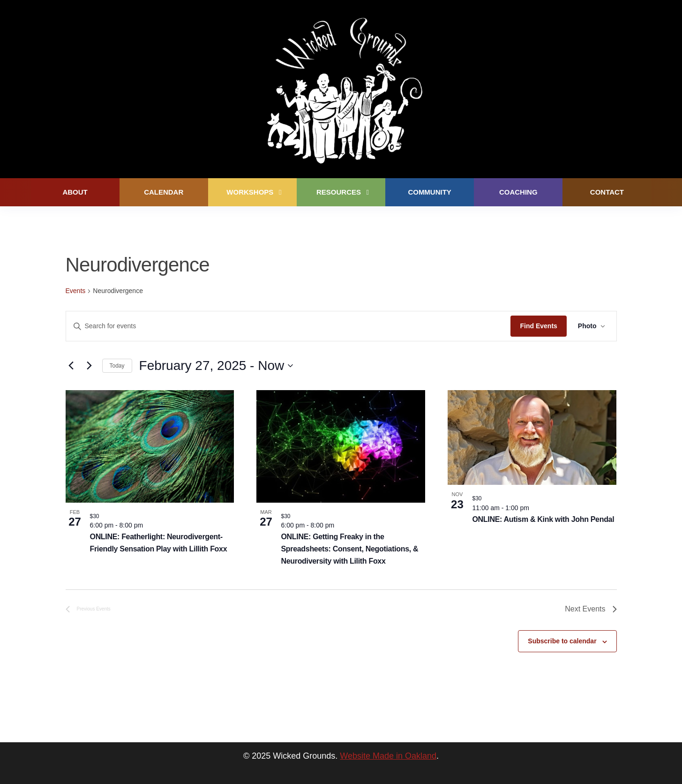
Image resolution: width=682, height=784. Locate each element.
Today (117, 366)
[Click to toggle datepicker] (216, 366)
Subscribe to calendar (562, 641)
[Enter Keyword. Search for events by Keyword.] (289, 326)
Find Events (538, 326)
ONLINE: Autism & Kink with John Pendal (543, 519)
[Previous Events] (71, 366)
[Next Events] (90, 366)
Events (76, 291)
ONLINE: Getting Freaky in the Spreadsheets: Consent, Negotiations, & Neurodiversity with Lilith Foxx (349, 549)
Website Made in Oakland (388, 756)
